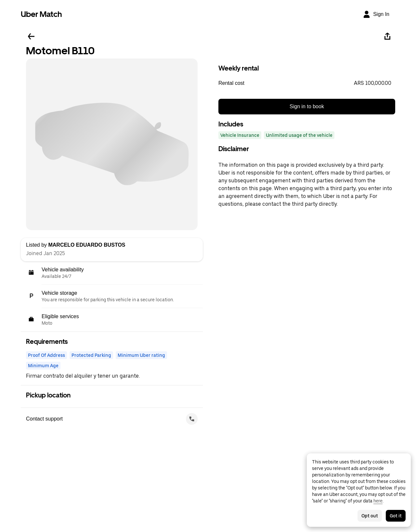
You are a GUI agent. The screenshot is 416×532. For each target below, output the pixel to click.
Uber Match (41, 14)
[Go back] (31, 36)
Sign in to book (307, 106)
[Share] (387, 36)
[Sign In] (376, 14)
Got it (396, 516)
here (378, 501)
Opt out (370, 516)
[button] (307, 83)
